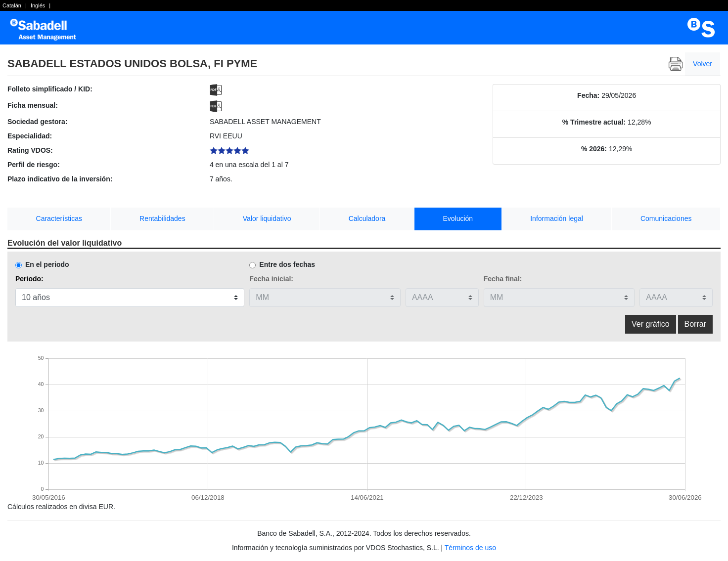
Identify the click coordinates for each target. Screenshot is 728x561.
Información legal (557, 218)
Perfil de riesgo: (34, 165)
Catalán (12, 5)
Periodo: (29, 279)
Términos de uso (470, 548)
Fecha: (588, 95)
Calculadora (367, 218)
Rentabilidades (162, 218)
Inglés (38, 5)
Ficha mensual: (33, 105)
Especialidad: (30, 136)
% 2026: (594, 149)
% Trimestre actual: (594, 122)
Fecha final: (503, 279)
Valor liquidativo (267, 218)
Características (59, 218)
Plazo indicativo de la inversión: (60, 179)
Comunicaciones (666, 218)
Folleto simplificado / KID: (50, 89)
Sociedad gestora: (37, 122)
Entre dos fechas (287, 264)
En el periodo (47, 264)
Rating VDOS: (30, 150)
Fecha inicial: (271, 279)
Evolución (458, 218)
